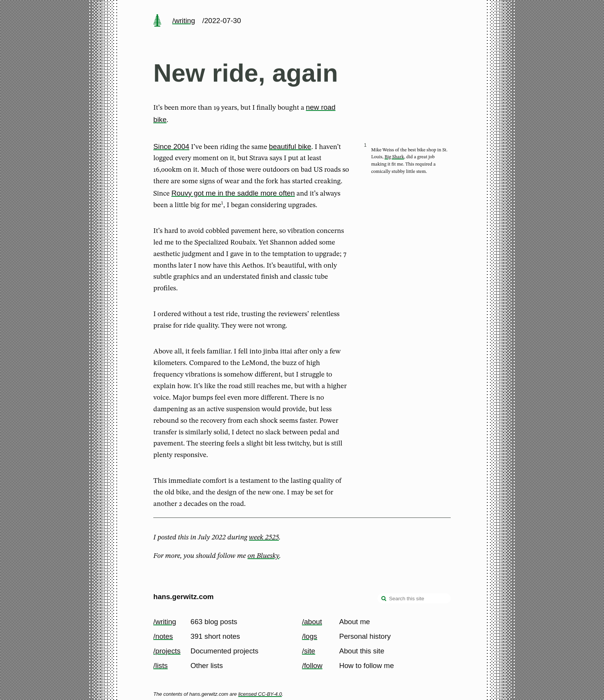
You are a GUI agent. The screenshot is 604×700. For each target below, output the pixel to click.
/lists (160, 666)
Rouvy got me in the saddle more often (233, 193)
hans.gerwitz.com (184, 597)
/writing (184, 21)
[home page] (157, 21)
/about (312, 622)
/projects (167, 651)
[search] (384, 599)
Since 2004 (171, 147)
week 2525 (264, 538)
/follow (312, 666)
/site (309, 651)
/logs (310, 636)
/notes (163, 636)
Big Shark (394, 157)
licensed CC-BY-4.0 (260, 694)
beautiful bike (290, 147)
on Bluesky (263, 556)
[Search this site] (414, 598)
